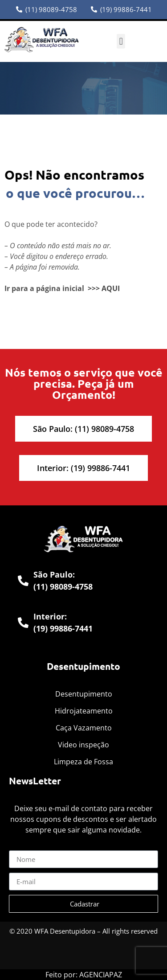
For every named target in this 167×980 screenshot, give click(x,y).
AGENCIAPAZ (101, 975)
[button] (121, 41)
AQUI (111, 288)
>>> (94, 288)
